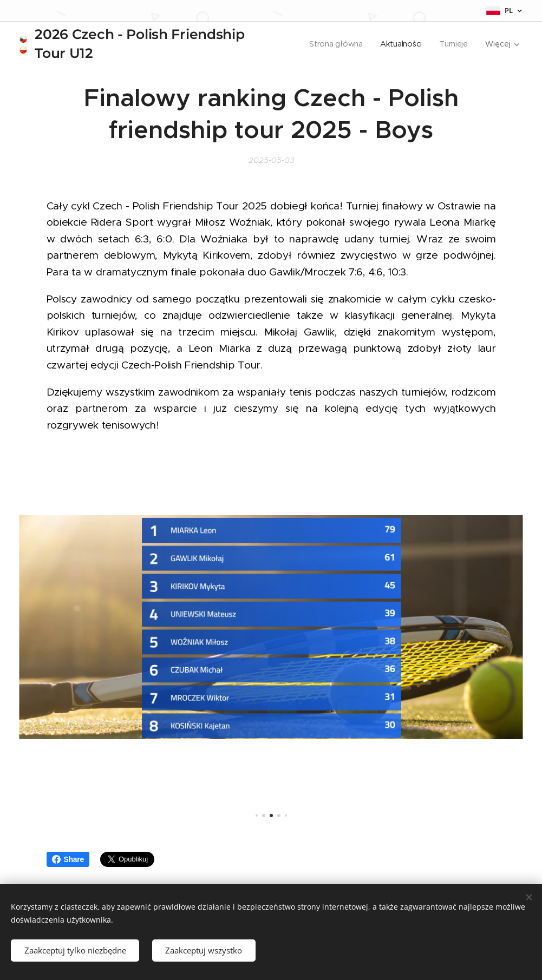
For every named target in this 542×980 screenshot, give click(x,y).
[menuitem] (337, 44)
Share (68, 859)
